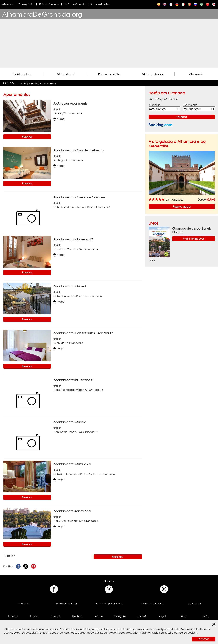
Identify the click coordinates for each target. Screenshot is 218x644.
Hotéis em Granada (75, 4)
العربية (162, 616)
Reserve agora (182, 207)
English (34, 616)
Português (120, 616)
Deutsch (77, 616)
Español (13, 616)
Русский (141, 616)
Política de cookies (152, 603)
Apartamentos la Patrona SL (74, 380)
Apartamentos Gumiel (70, 286)
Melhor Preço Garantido (163, 99)
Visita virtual (66, 74)
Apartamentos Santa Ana (72, 511)
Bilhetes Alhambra (100, 4)
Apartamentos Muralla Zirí (72, 464)
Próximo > (118, 557)
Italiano (98, 616)
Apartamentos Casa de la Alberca (79, 150)
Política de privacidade (109, 603)
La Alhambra (22, 74)
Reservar (27, 137)
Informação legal (66, 603)
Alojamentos (31, 83)
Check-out (190, 105)
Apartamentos (48, 83)
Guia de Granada (49, 4)
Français (56, 616)
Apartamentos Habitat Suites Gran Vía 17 (83, 333)
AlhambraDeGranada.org (42, 14)
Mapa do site (194, 603)
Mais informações (194, 239)
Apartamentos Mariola (70, 422)
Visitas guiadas (26, 4)
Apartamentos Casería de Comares (79, 197)
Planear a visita (109, 74)
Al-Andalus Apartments (70, 103)
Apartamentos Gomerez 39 (74, 239)
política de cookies (185, 633)
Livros (153, 223)
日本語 (205, 616)
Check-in (155, 105)
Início (6, 83)
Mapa (59, 119)
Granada (196, 74)
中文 (184, 616)
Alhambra (8, 4)
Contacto (23, 603)
